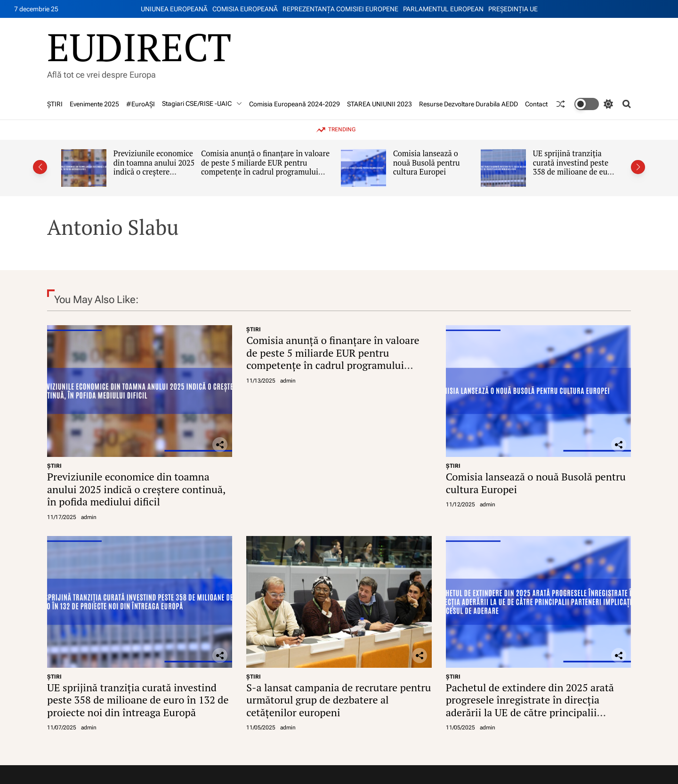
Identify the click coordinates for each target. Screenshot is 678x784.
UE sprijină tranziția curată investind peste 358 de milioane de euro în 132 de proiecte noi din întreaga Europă (574, 172)
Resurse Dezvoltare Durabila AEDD (468, 104)
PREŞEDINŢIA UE (513, 9)
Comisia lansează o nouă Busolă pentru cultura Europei (427, 163)
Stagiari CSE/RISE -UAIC (202, 104)
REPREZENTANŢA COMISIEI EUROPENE (340, 9)
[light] (594, 104)
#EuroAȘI (141, 104)
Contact (536, 104)
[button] (40, 167)
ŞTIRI (55, 104)
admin (89, 517)
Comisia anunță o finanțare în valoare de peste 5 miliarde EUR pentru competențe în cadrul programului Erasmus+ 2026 (265, 167)
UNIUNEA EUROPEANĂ (174, 9)
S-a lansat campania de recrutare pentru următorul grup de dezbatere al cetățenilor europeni (339, 700)
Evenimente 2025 (94, 104)
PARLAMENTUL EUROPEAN (443, 9)
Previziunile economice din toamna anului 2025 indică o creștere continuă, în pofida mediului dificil (154, 172)
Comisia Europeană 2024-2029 (295, 104)
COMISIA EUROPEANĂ (245, 9)
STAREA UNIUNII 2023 (379, 104)
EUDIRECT (139, 47)
